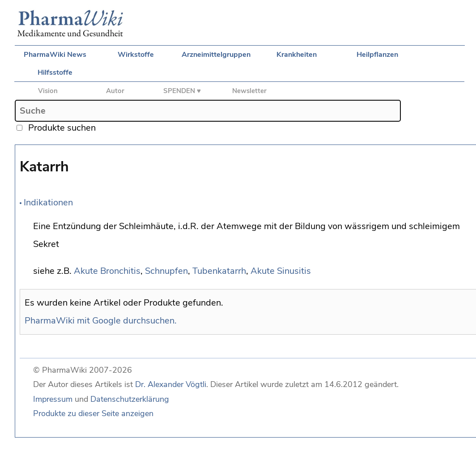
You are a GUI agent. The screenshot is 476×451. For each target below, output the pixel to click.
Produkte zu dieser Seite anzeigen (93, 413)
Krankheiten (297, 55)
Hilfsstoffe (55, 72)
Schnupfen (166, 271)
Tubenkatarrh (219, 271)
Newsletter (249, 91)
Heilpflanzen (377, 55)
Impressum (53, 399)
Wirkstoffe (136, 55)
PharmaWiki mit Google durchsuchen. (101, 321)
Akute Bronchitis (107, 271)
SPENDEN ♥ (182, 91)
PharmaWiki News (55, 55)
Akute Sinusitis (281, 271)
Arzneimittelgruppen (216, 55)
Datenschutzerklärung (130, 399)
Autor (115, 91)
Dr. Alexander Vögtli (171, 384)
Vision (48, 91)
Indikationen (48, 202)
